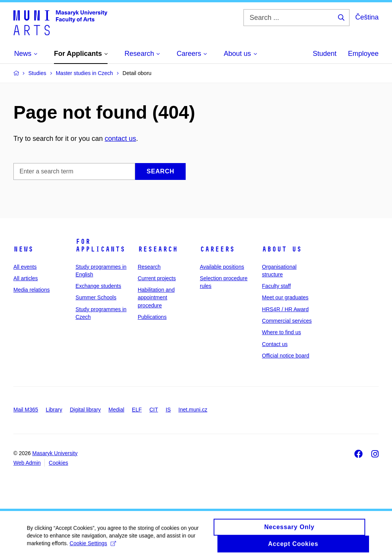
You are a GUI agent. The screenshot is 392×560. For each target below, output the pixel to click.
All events (25, 267)
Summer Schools (96, 297)
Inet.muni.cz (193, 410)
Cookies (58, 463)
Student (325, 54)
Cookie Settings (93, 547)
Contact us (275, 344)
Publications (152, 317)
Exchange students (98, 286)
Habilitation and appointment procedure (156, 298)
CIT (154, 410)
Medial (116, 410)
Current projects (157, 278)
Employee (363, 54)
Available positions (222, 267)
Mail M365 (26, 410)
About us (282, 249)
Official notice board (285, 356)
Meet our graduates (285, 297)
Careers (217, 249)
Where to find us (281, 332)
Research (158, 249)
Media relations (32, 290)
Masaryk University (55, 453)
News (23, 249)
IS (168, 410)
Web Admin (27, 463)
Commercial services (287, 321)
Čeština (367, 17)
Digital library (85, 410)
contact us (120, 139)
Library (54, 410)
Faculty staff (276, 286)
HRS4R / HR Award (285, 309)
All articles (26, 278)
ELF (137, 410)
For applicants (100, 245)
